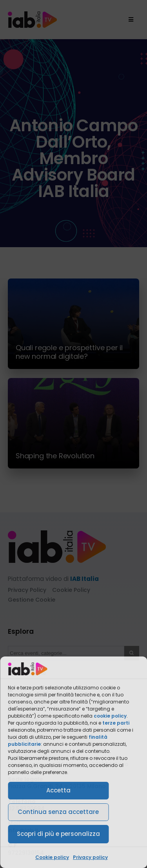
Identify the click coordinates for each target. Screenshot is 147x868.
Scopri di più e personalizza (58, 834)
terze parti (116, 723)
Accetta (58, 790)
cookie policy (110, 716)
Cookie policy (52, 857)
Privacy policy (90, 857)
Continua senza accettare (58, 812)
